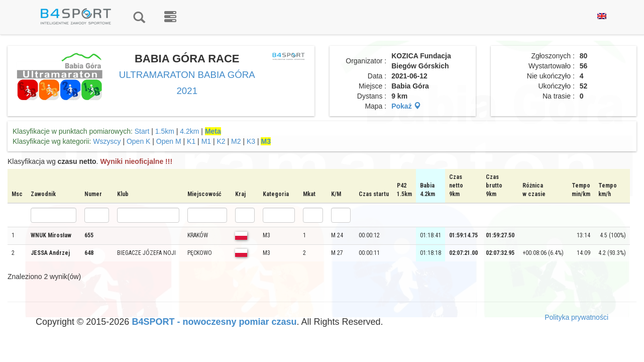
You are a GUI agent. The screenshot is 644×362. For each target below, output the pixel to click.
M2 (236, 141)
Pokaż (406, 106)
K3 (251, 141)
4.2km (189, 131)
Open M (169, 141)
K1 (191, 141)
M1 (206, 141)
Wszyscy (107, 141)
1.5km (165, 131)
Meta (213, 131)
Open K (138, 141)
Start (142, 131)
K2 (221, 141)
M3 (265, 141)
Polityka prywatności (576, 317)
